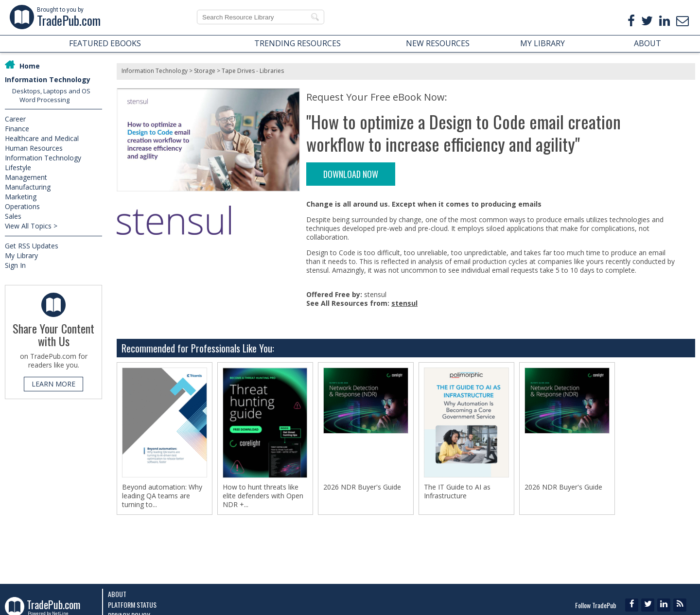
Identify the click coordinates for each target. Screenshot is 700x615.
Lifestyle (18, 167)
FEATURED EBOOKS (105, 43)
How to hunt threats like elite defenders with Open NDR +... (263, 496)
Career (15, 119)
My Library (21, 255)
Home (30, 66)
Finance (17, 129)
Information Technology (48, 79)
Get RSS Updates (32, 246)
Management (26, 177)
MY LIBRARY (542, 43)
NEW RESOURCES (438, 43)
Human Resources (34, 148)
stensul (404, 303)
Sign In (15, 265)
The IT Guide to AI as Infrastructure (457, 492)
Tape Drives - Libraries (253, 71)
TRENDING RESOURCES (297, 43)
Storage (205, 71)
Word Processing (44, 100)
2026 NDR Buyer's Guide (362, 487)
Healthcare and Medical (42, 138)
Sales (13, 216)
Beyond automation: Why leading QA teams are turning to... (162, 496)
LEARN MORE (53, 384)
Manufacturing (28, 187)
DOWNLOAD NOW (351, 174)
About (117, 594)
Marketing (21, 197)
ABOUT (647, 43)
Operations (22, 206)
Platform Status (132, 605)
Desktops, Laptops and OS (51, 91)
